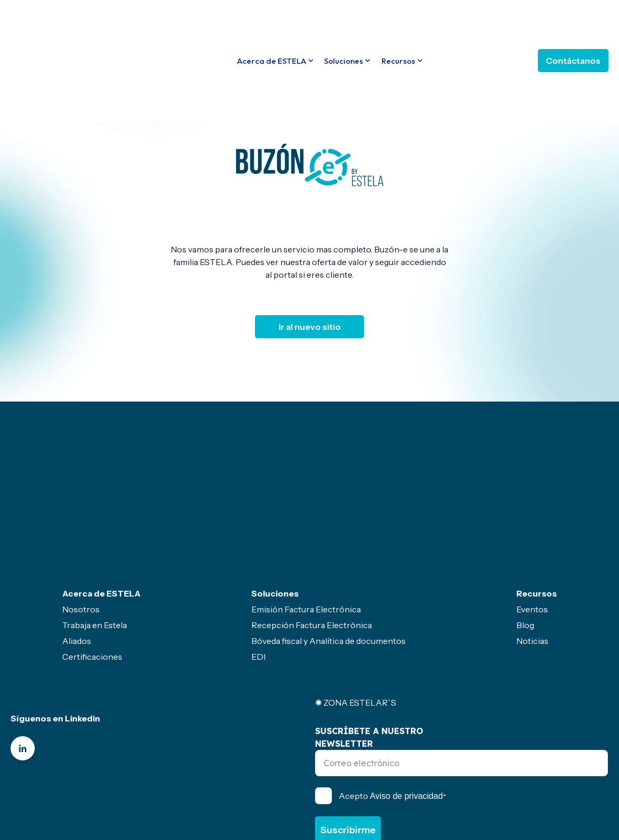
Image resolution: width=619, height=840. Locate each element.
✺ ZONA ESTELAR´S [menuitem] (356, 614)
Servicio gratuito (287, 793)
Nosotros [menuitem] (81, 521)
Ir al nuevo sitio (310, 327)
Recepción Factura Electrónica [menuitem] (312, 536)
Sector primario (363, 793)
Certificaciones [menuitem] (92, 568)
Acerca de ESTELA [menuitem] (101, 505)
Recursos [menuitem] (537, 505)
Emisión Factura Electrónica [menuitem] (306, 521)
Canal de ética (137, 793)
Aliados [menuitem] (77, 552)
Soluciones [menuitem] (275, 505)
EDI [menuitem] (258, 568)
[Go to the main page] (66, 21)
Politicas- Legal (211, 793)
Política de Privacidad (464, 762)
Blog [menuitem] (525, 536)
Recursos (398, 21)
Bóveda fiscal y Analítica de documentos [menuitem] (328, 552)
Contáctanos (573, 22)
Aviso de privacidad (406, 707)
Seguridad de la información (459, 793)
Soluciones (343, 21)
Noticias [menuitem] (532, 552)
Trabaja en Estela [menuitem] (95, 536)
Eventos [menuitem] (532, 521)
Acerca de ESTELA (272, 21)
